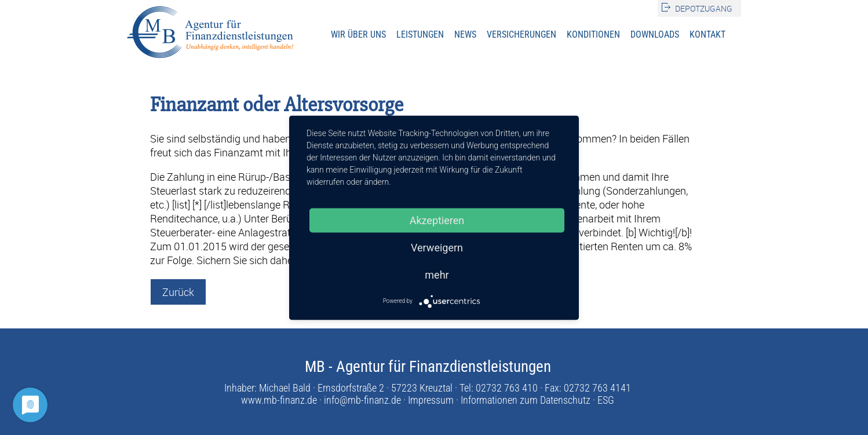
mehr (437, 274)
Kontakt (707, 34)
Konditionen (593, 34)
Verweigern (437, 247)
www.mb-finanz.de (279, 400)
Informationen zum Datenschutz (526, 400)
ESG (606, 400)
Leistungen (420, 34)
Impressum (431, 400)
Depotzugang (704, 8)
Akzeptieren (437, 220)
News (465, 34)
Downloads (655, 34)
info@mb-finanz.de (362, 400)
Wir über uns (358, 34)
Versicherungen (521, 34)
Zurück (178, 292)
